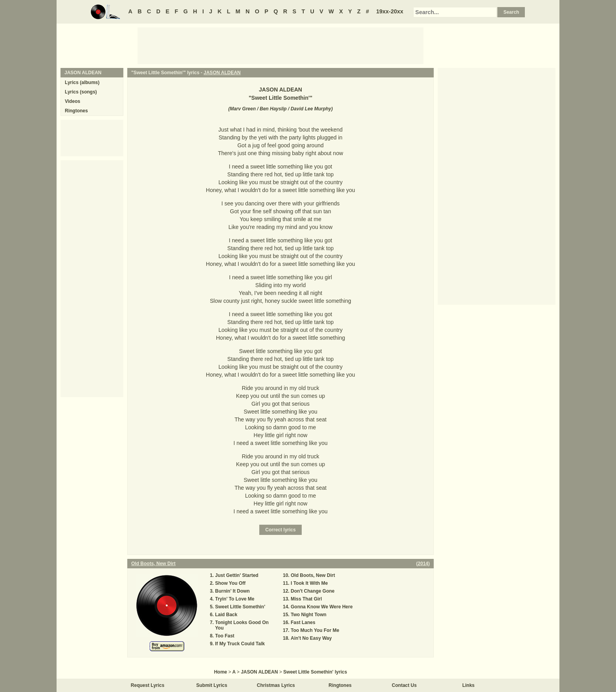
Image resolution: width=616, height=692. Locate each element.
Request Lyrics (148, 685)
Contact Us (404, 685)
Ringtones (76, 111)
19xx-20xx (390, 11)
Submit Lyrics (212, 685)
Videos (72, 101)
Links (468, 685)
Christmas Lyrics (276, 685)
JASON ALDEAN (222, 73)
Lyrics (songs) (81, 92)
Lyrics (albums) (82, 82)
